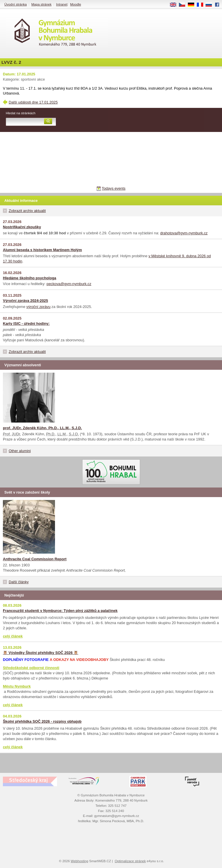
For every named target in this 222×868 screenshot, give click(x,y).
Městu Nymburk (17, 686)
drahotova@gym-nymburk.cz (184, 233)
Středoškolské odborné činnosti (31, 668)
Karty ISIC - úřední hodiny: (26, 324)
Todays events (114, 188)
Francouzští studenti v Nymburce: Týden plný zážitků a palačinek (60, 611)
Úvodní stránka (15, 4)
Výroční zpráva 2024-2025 (25, 301)
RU (211, 5)
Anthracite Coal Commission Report (35, 559)
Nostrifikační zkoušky (22, 227)
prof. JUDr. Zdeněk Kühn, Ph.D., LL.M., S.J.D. (42, 428)
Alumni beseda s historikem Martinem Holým (42, 250)
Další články (19, 582)
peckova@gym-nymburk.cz (69, 284)
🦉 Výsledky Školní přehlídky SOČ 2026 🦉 (41, 653)
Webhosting (79, 861)
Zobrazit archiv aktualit (27, 211)
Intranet (62, 4)
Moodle (76, 4)
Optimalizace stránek (130, 861)
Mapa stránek (41, 4)
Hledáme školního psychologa (30, 278)
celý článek (13, 636)
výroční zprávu (38, 307)
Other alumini (20, 451)
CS (184, 5)
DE (193, 5)
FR (202, 5)
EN (175, 5)
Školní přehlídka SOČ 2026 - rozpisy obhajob (42, 721)
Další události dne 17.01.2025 (33, 102)
